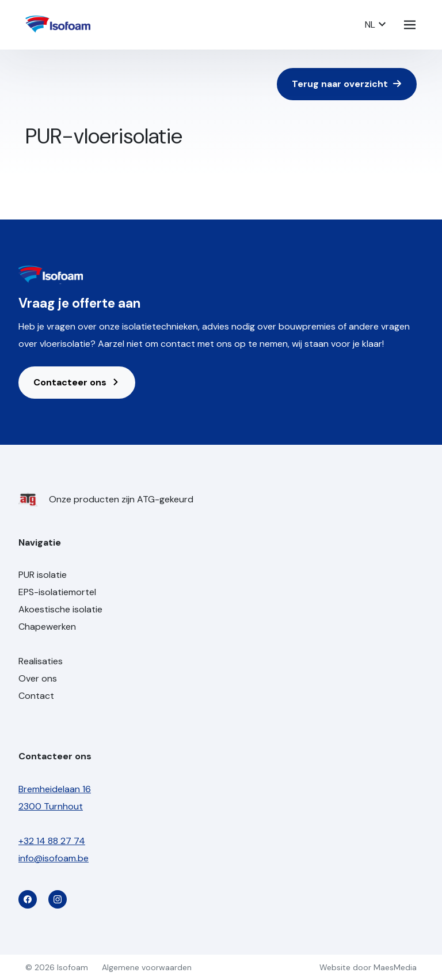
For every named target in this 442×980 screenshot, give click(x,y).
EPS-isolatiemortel (57, 592)
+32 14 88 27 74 (52, 841)
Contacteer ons (77, 382)
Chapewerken (47, 627)
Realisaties (41, 661)
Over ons (38, 678)
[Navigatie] (410, 25)
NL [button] (376, 24)
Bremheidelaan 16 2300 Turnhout (55, 798)
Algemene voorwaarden (147, 967)
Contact (36, 696)
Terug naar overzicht (347, 84)
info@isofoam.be (54, 858)
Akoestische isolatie (60, 609)
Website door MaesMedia (368, 967)
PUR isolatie (43, 575)
